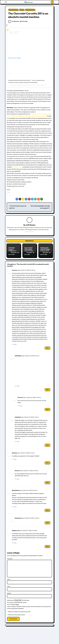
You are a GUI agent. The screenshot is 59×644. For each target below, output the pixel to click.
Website (9, 593)
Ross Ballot (28, 253)
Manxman (15, 270)
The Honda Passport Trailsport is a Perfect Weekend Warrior (13, 251)
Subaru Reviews (37, 643)
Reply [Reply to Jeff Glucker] (47, 389)
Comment (10, 558)
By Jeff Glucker (14, 21)
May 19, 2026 (11, 255)
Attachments (10, 600)
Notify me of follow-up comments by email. (19, 611)
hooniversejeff (21, 85)
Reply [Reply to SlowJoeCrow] (47, 510)
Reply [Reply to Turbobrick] (47, 445)
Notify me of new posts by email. (17, 615)
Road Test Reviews (30, 10)
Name (9, 579)
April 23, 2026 (44, 255)
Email (8, 586)
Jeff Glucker (31, 225)
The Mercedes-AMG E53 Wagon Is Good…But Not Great (45, 250)
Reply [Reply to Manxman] (47, 348)
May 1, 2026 (27, 255)
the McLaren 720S (17, 167)
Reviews (22, 10)
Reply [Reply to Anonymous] (47, 522)
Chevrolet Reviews (13, 10)
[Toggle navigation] (6, 2)
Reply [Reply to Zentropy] (47, 463)
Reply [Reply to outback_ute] (47, 546)
